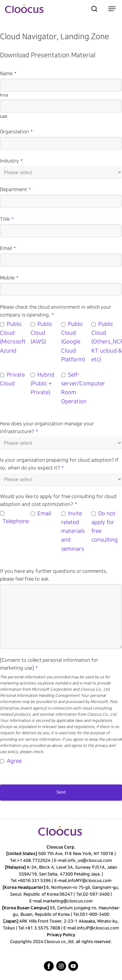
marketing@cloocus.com (68, 901)
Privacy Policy (61, 935)
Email (8, 248)
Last (4, 116)
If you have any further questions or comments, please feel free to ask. (54, 575)
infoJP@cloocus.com (98, 928)
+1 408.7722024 (34, 860)
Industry (11, 161)
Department (15, 190)
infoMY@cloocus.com (89, 881)
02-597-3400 (96, 894)
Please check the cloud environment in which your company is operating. (56, 311)
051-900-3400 (95, 914)
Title (7, 219)
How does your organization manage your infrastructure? (47, 428)
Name (8, 74)
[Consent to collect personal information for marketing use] (49, 664)
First (4, 95)
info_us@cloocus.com (90, 860)
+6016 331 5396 (34, 881)
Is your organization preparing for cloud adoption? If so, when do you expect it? (59, 464)
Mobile (9, 278)
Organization (16, 132)
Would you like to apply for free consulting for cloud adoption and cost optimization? (58, 501)
